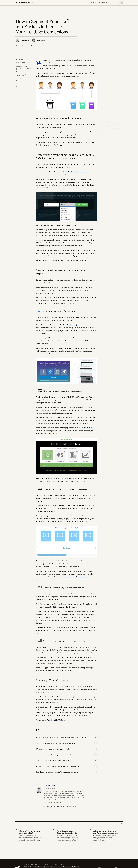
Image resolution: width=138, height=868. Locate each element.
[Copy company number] (35, 858)
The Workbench (103, 3)
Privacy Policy (117, 854)
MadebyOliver (60, 707)
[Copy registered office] (56, 854)
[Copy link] (21, 73)
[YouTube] (51, 793)
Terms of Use (117, 860)
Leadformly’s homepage (69, 311)
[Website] (54, 793)
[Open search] (117, 3)
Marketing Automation (26, 9)
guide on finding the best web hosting (71, 492)
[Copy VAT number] (48, 858)
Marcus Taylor (50, 772)
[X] (45, 793)
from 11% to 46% (86, 414)
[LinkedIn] (48, 793)
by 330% (54, 594)
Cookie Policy (117, 857)
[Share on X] (16, 73)
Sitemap (100, 863)
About (99, 854)
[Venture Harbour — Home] (26, 3)
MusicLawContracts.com (77, 159)
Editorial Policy (102, 857)
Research (92, 3)
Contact (100, 860)
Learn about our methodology (66, 793)
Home (17, 9)
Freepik (49, 707)
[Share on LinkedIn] (18, 73)
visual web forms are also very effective (74, 564)
